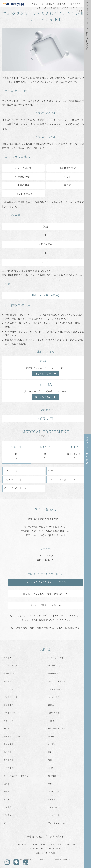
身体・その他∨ (74, 452)
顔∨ (45, 452)
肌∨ (16, 452)
